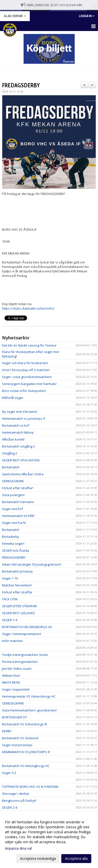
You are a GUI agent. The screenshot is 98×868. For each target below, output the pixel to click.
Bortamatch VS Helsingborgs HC (26, 766)
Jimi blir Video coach (17, 669)
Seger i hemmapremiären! (22, 634)
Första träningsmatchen (20, 662)
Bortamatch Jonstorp (17, 571)
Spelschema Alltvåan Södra (23, 474)
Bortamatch (11, 467)
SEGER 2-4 (10, 807)
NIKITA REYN (11, 682)
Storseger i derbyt (16, 794)
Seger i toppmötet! (16, 689)
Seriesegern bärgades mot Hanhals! (29, 384)
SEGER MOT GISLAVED (18, 613)
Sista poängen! (13, 495)
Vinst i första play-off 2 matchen (26, 370)
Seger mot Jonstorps (17, 745)
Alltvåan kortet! (13, 439)
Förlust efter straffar (17, 592)
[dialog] (49, 840)
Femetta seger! (13, 544)
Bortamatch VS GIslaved (20, 738)
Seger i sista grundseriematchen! (27, 377)
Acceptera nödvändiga (38, 858)
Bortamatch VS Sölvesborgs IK (25, 724)
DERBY (7, 731)
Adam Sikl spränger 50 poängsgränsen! (32, 564)
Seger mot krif (13, 509)
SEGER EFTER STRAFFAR (19, 606)
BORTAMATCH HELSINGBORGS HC (27, 627)
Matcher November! (17, 585)
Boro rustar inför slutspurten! (24, 391)
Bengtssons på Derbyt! (19, 801)
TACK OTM (10, 599)
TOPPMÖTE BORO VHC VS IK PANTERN (30, 787)
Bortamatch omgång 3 (18, 446)
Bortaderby (11, 537)
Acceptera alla (76, 858)
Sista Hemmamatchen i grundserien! (29, 710)
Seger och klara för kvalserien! (25, 363)
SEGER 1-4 (10, 620)
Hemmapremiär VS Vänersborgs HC (29, 696)
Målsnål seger (13, 398)
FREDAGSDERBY (21, 85)
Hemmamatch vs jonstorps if (23, 418)
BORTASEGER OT (15, 717)
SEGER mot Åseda (16, 550)
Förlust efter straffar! (18, 488)
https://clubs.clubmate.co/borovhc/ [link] (28, 308)
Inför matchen (13, 641)
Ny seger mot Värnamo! (20, 412)
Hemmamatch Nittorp (18, 432)
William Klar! (11, 675)
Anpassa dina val (18, 848)
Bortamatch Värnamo (18, 502)
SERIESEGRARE (13, 481)
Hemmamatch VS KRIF (18, 516)
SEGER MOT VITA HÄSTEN (21, 460)
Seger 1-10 (10, 578)
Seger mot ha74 (14, 523)
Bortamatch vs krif (16, 425)
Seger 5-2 (9, 773)
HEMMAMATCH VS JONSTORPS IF (26, 752)
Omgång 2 (10, 453)
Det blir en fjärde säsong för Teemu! (29, 345)
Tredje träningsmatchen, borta (25, 655)
